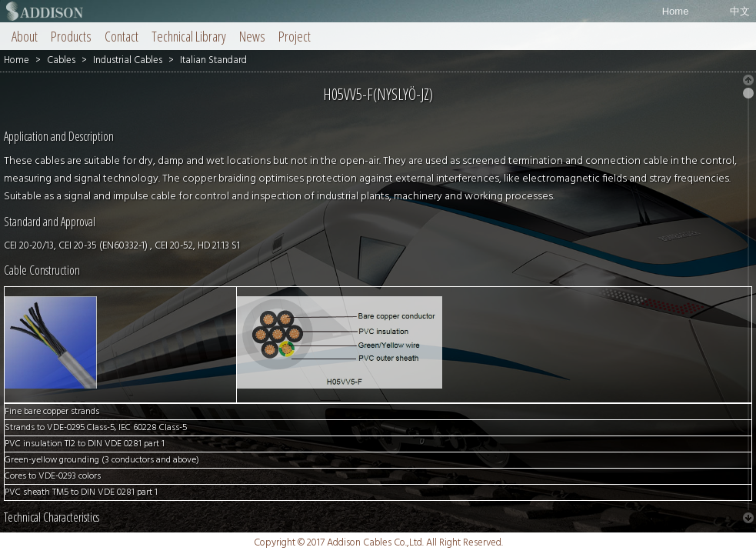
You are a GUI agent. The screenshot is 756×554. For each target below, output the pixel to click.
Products (71, 36)
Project (295, 36)
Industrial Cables (128, 60)
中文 (740, 11)
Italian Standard (213, 60)
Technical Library (189, 36)
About (25, 36)
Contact (122, 36)
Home (676, 11)
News (252, 36)
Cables (61, 60)
